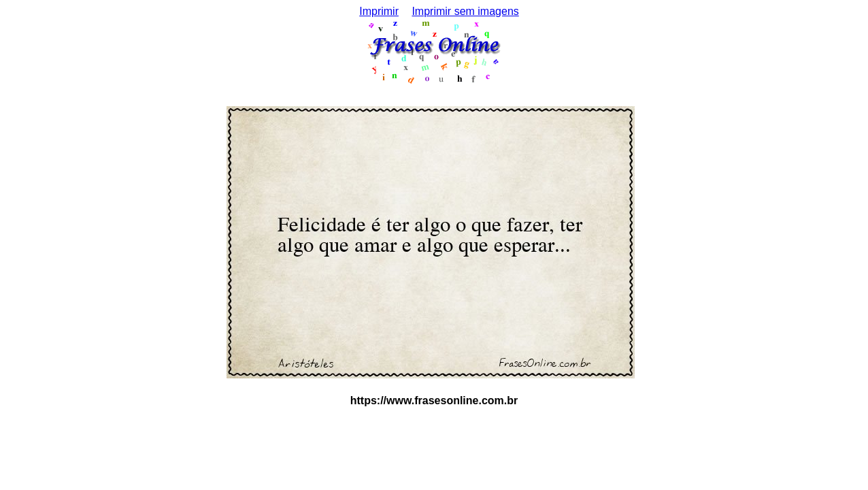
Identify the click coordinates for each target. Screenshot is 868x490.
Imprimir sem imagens (465, 11)
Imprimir (379, 11)
